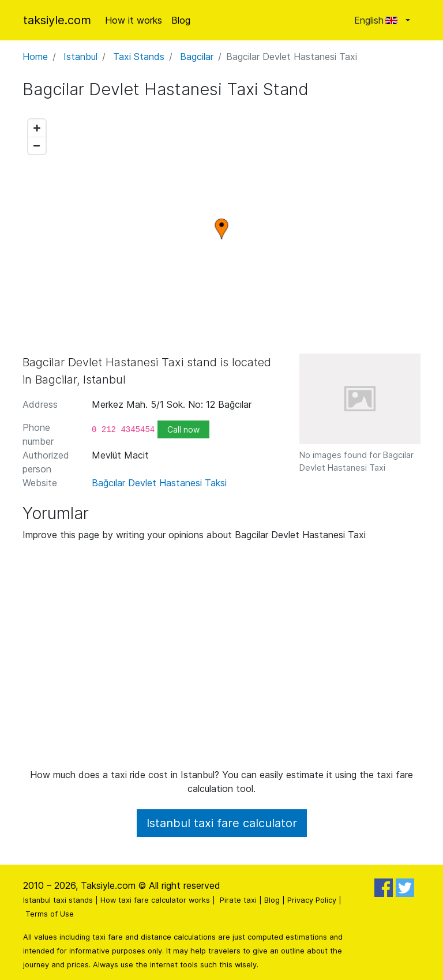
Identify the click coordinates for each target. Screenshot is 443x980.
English (379, 20)
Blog (181, 20)
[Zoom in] (37, 128)
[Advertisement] (221, 659)
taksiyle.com (57, 20)
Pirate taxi (238, 900)
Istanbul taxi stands (58, 900)
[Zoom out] (37, 145)
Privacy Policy (312, 900)
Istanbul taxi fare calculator (222, 823)
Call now (183, 429)
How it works (134, 20)
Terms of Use (50, 914)
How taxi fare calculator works (155, 900)
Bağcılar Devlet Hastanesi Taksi (159, 483)
